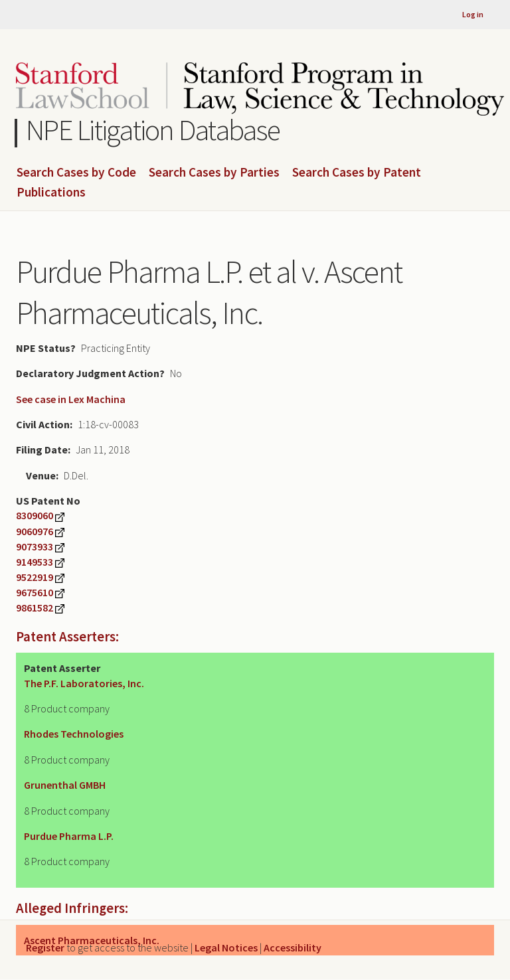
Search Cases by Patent (357, 173)
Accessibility (293, 947)
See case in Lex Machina (71, 399)
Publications (51, 193)
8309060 (35, 515)
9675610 (35, 592)
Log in (473, 14)
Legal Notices (226, 947)
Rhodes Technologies (74, 734)
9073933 (35, 546)
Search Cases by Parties (214, 173)
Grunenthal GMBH (65, 785)
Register (45, 947)
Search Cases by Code (76, 173)
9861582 (35, 608)
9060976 (35, 531)
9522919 (35, 577)
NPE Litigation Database (153, 130)
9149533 (35, 562)
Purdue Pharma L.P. (69, 836)
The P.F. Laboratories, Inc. (84, 683)
